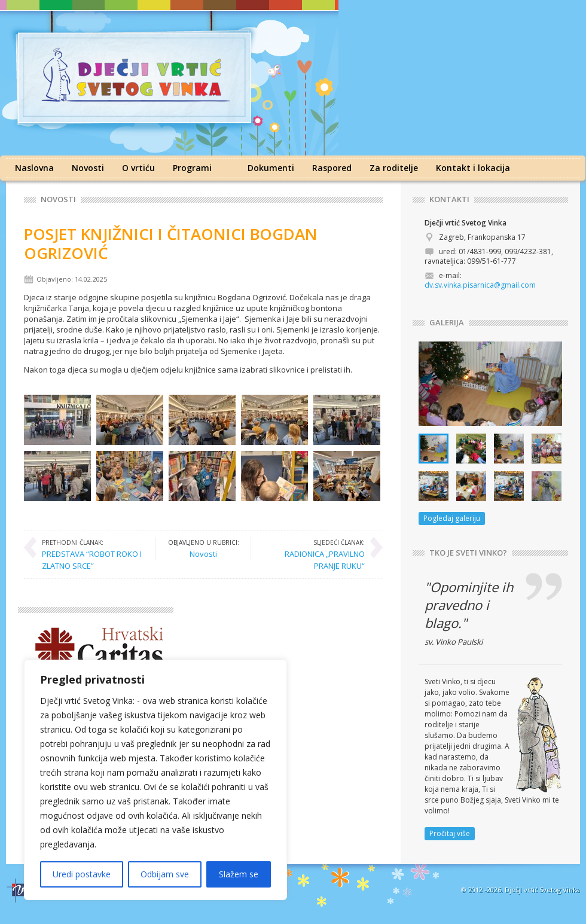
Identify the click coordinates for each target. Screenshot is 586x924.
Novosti (88, 168)
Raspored (332, 168)
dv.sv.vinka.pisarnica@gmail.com (480, 285)
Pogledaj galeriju (452, 518)
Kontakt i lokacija (473, 168)
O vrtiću (138, 168)
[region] (155, 780)
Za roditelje (394, 168)
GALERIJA (447, 323)
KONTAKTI (449, 199)
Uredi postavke (82, 874)
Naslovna (34, 168)
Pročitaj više (450, 833)
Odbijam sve (165, 874)
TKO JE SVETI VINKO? (468, 553)
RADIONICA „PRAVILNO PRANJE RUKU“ (314, 554)
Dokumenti (271, 168)
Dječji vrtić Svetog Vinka (542, 890)
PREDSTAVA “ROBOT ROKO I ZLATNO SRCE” (93, 554)
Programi (192, 168)
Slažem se (239, 874)
